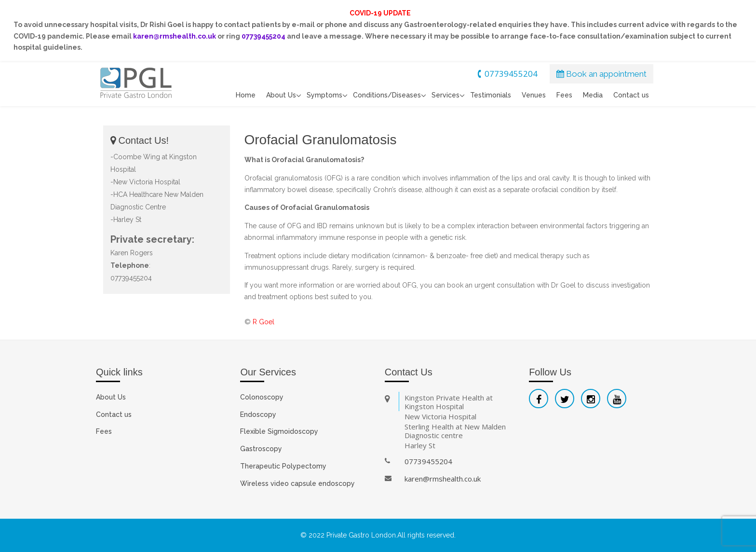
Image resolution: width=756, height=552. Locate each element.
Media (593, 95)
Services (445, 95)
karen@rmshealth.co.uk (443, 479)
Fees (564, 95)
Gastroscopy (261, 449)
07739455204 (506, 74)
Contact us (631, 95)
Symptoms (324, 95)
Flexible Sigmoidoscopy (279, 431)
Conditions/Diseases (387, 95)
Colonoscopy (262, 397)
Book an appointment (601, 74)
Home (246, 95)
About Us (281, 95)
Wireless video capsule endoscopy (297, 483)
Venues (534, 95)
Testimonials (491, 95)
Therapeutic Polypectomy (283, 466)
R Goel (263, 322)
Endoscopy (258, 414)
